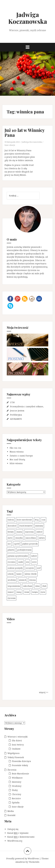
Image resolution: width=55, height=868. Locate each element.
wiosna (32, 580)
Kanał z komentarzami (21, 837)
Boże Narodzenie (20, 774)
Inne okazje (10, 145)
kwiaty (11, 532)
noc (9, 544)
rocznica (11, 562)
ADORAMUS (16, 419)
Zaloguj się (13, 829)
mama (19, 532)
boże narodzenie (24, 520)
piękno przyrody (30, 544)
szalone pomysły (15, 568)
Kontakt (11, 815)
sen (27, 562)
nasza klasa (31, 538)
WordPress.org (15, 841)
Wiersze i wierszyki (18, 737)
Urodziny (17, 786)
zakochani (27, 586)
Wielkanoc (17, 778)
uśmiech (23, 580)
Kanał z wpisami (18, 833)
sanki (21, 562)
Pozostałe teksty (20, 765)
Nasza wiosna (17, 452)
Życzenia (12, 770)
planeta (11, 550)
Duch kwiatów (26, 526)
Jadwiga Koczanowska (28, 18)
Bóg (37, 520)
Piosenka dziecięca (21, 761)
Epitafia (16, 803)
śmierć (11, 592)
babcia (11, 520)
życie (43, 592)
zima (37, 586)
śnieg (19, 592)
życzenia (12, 598)
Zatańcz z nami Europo (21, 456)
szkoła (11, 574)
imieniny (39, 526)
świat (27, 592)
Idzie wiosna (16, 463)
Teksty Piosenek (16, 757)
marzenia (29, 532)
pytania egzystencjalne (18, 556)
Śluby (15, 790)
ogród (17, 544)
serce (34, 562)
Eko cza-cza (15, 448)
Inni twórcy (18, 745)
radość (34, 556)
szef (39, 568)
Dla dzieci (17, 740)
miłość (39, 532)
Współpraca (13, 753)
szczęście (30, 568)
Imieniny (17, 782)
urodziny (12, 580)
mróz (10, 538)
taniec (19, 574)
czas (43, 520)
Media (11, 811)
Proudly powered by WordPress (23, 858)
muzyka (19, 538)
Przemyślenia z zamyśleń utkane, (27, 406)
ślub (44, 586)
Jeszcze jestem (17, 411)
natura (42, 538)
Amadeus (20, 862)
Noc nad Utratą (17, 459)
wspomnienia (14, 586)
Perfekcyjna (16, 415)
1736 (12, 402)
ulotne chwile (31, 574)
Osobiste (16, 749)
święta (35, 592)
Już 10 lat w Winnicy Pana (25, 133)
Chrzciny (16, 794)
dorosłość (12, 526)
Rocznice (16, 798)
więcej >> (44, 692)
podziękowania (24, 550)
